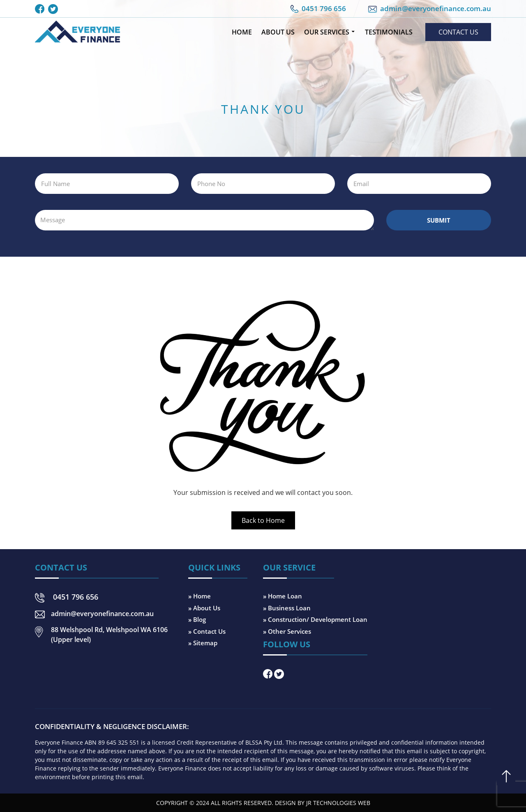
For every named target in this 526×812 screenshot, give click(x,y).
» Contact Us (207, 631)
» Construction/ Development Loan (315, 619)
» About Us (204, 608)
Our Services (327, 32)
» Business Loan (287, 608)
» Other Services (287, 631)
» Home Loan (283, 596)
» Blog (197, 619)
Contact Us (458, 32)
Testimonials (389, 32)
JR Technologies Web (338, 803)
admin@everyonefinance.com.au (436, 8)
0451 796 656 (324, 8)
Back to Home (263, 520)
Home (242, 32)
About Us (278, 32)
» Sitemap (203, 643)
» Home (200, 596)
